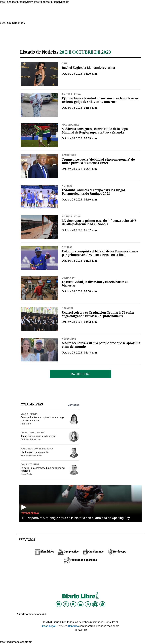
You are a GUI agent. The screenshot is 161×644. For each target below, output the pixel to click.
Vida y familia (29, 414)
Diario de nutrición (33, 433)
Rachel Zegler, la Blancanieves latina (88, 68)
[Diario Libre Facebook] (59, 604)
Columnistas (32, 405)
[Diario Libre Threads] (95, 604)
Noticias (67, 186)
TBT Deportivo (30, 513)
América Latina (71, 94)
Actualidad (69, 155)
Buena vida (69, 278)
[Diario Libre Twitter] (73, 604)
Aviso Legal (49, 626)
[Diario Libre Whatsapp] (102, 604)
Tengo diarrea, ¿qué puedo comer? (39, 436)
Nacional (68, 308)
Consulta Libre (30, 465)
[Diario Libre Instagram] (66, 604)
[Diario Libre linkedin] (80, 604)
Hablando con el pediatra (37, 449)
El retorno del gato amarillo (35, 452)
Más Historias (80, 374)
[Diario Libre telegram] (88, 604)
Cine (64, 64)
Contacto (73, 626)
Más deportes (70, 125)
